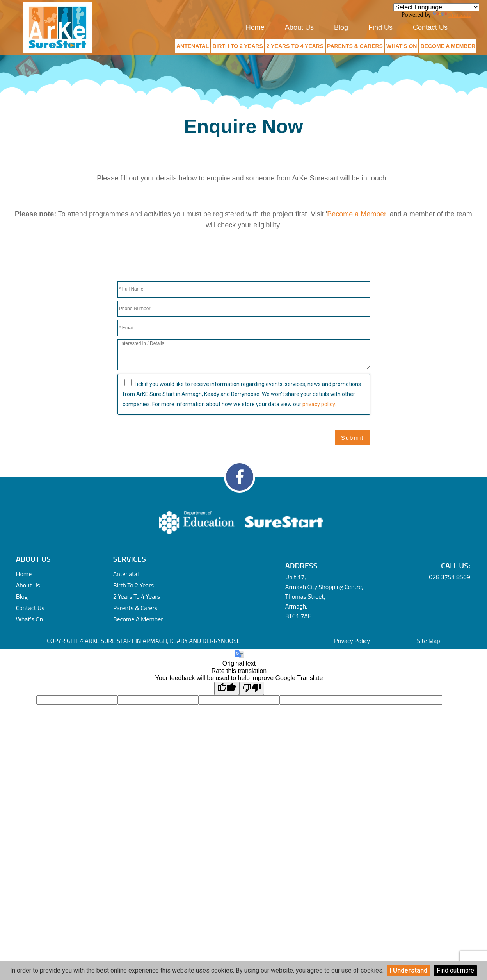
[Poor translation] (252, 688)
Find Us (380, 27)
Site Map (428, 641)
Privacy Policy (352, 641)
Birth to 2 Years (237, 46)
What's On (402, 46)
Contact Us (430, 27)
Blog (341, 27)
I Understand (409, 970)
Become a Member (448, 46)
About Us (299, 27)
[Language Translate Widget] (436, 7)
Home (255, 27)
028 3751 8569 (450, 577)
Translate (452, 15)
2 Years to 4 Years (295, 46)
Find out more (455, 970)
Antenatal (193, 46)
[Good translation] (227, 688)
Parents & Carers (355, 46)
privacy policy (319, 404)
